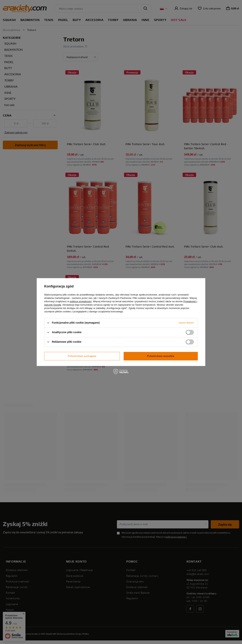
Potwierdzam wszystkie (161, 356)
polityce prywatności (81, 301)
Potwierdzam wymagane (82, 356)
